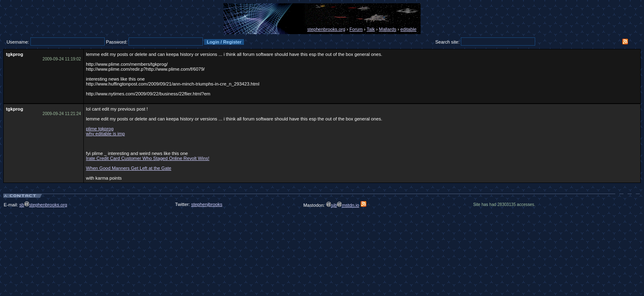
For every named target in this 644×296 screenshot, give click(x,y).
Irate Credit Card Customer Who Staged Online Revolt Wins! (147, 158)
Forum (356, 29)
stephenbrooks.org (326, 29)
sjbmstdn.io (343, 205)
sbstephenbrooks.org (43, 205)
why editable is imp (105, 134)
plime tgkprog (100, 129)
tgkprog (15, 54)
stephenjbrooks (207, 204)
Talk (371, 29)
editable (408, 29)
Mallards (388, 29)
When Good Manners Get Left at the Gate (129, 168)
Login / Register (224, 42)
